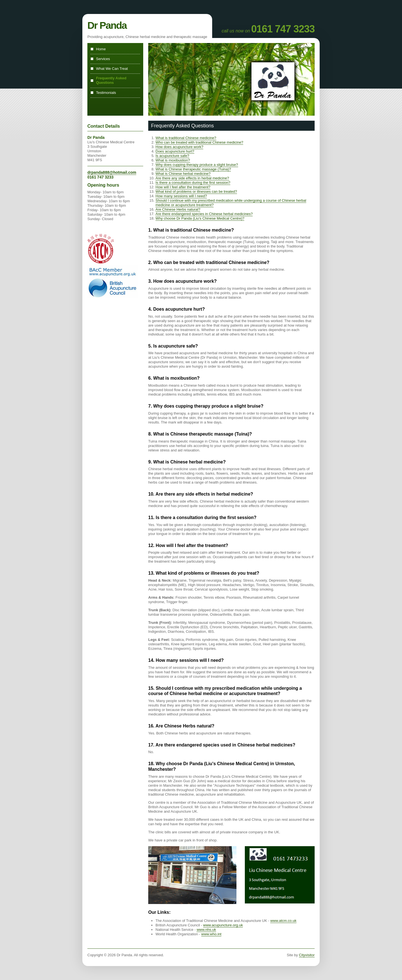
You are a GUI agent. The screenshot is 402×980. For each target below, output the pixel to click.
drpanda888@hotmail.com (112, 172)
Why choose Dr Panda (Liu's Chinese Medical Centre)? (200, 218)
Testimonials (106, 93)
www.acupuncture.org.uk (223, 925)
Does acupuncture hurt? (175, 151)
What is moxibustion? (173, 160)
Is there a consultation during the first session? (193, 183)
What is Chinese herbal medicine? (183, 174)
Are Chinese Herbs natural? (178, 209)
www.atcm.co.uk (283, 921)
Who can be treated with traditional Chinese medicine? (199, 142)
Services (103, 59)
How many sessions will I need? (181, 196)
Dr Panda (107, 25)
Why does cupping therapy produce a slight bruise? (197, 165)
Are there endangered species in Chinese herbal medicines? (204, 214)
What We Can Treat (112, 69)
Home (101, 49)
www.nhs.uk (206, 930)
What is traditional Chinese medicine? (186, 138)
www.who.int (211, 934)
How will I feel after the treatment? (183, 187)
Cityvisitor (307, 955)
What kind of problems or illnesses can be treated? (196, 192)
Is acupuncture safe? (172, 156)
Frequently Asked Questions (111, 80)
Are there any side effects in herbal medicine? (192, 178)
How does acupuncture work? (179, 147)
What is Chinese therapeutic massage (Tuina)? (193, 169)
